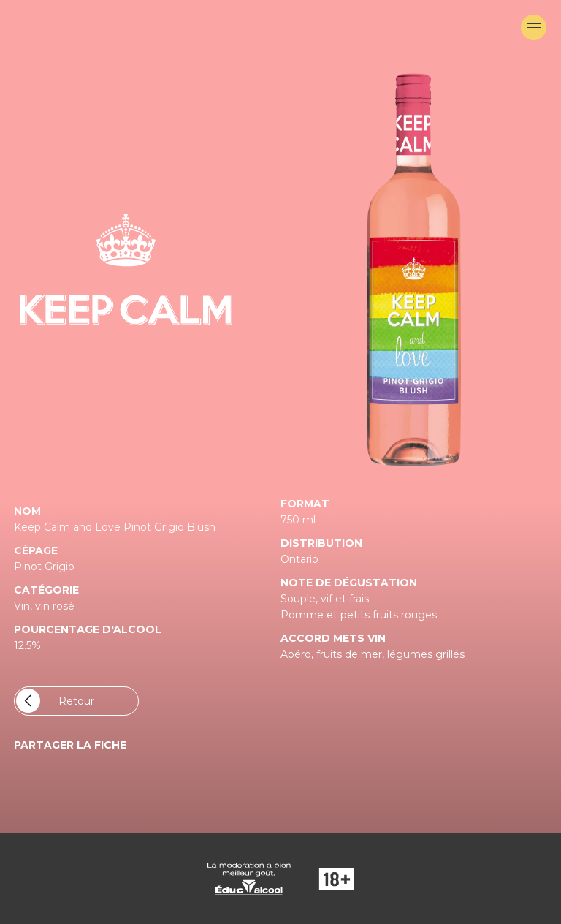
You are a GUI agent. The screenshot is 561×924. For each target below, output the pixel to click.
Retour (55, 701)
